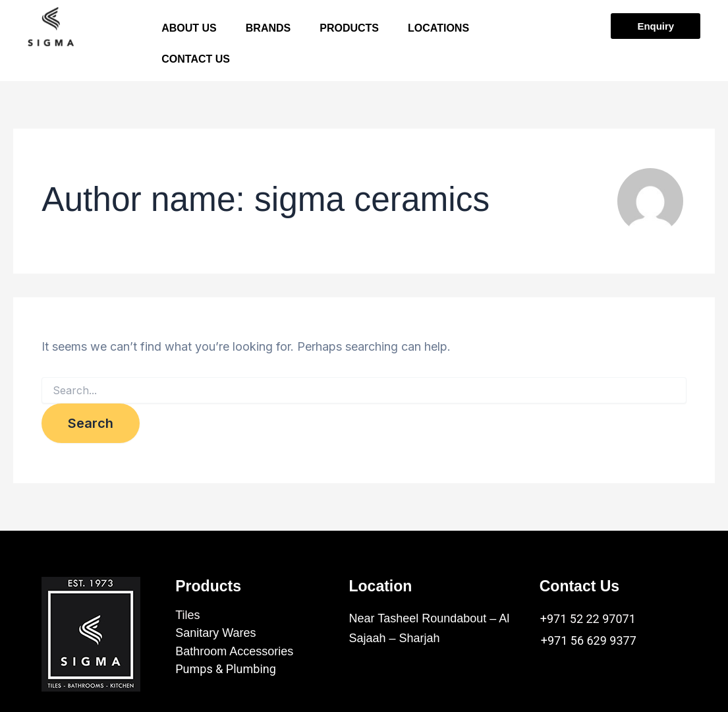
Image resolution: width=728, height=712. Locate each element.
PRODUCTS (349, 30)
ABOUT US (189, 30)
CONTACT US (196, 64)
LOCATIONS (438, 30)
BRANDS (268, 30)
